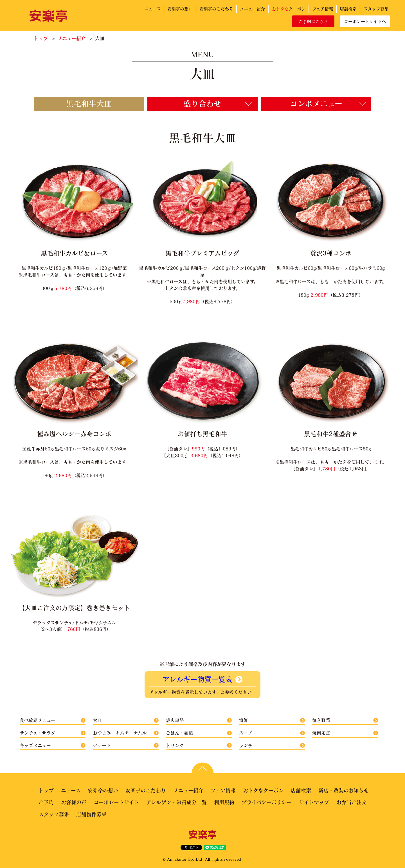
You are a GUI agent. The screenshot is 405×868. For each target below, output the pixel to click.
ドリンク (175, 745)
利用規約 (224, 802)
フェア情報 (323, 9)
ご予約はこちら (313, 21)
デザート (102, 745)
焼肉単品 (175, 720)
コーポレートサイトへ (365, 21)
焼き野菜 (321, 720)
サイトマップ (314, 802)
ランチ (246, 745)
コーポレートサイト (116, 802)
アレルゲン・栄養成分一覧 (176, 802)
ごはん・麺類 (179, 733)
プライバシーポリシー (267, 802)
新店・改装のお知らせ (344, 790)
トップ (41, 38)
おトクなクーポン (263, 790)
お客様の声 (74, 802)
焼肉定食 (321, 733)
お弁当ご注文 (352, 802)
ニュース (152, 9)
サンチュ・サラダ (38, 733)
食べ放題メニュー (38, 720)
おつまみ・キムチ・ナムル (120, 733)
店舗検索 (348, 9)
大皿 (97, 720)
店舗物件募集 (91, 814)
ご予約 (46, 802)
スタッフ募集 (376, 9)
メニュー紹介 (252, 9)
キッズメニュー (35, 745)
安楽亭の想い (180, 9)
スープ (246, 733)
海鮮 (244, 720)
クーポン (289, 9)
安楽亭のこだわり (216, 9)
